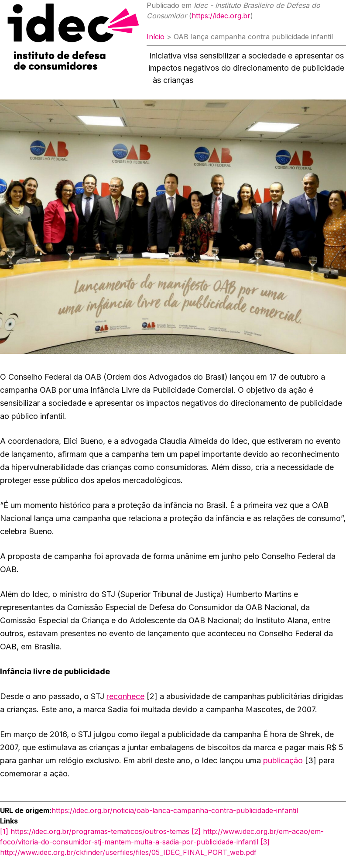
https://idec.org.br (221, 16)
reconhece (125, 696)
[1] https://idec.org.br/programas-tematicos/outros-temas (95, 831)
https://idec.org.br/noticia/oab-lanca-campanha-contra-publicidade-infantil (175, 810)
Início (156, 37)
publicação (283, 760)
